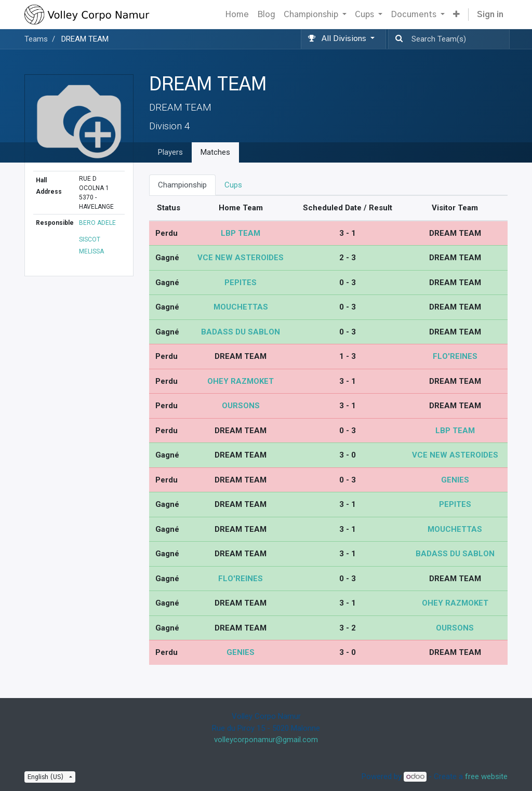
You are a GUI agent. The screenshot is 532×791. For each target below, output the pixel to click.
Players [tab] (170, 152)
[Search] (397, 39)
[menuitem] (237, 15)
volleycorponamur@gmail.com (266, 740)
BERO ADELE (97, 223)
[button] (456, 15)
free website (486, 776)
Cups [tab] (233, 185)
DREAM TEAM (85, 39)
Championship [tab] (182, 185)
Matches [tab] (215, 152)
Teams (36, 39)
